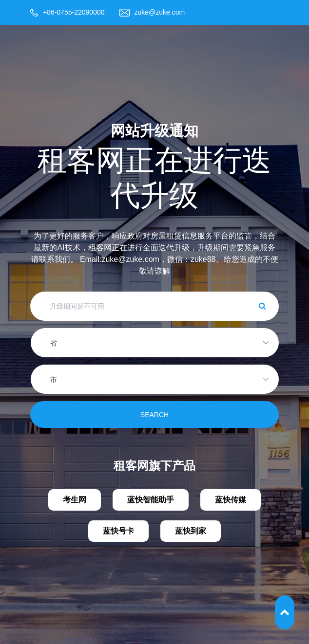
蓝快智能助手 (151, 500)
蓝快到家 (191, 531)
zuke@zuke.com (160, 12)
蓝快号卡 (118, 531)
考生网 (75, 500)
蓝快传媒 (231, 500)
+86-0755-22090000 (74, 12)
